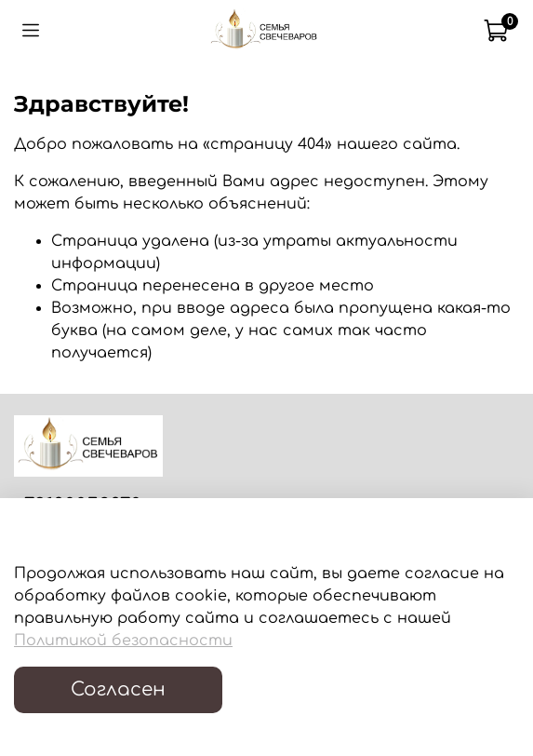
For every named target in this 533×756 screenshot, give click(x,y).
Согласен (118, 689)
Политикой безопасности (123, 641)
